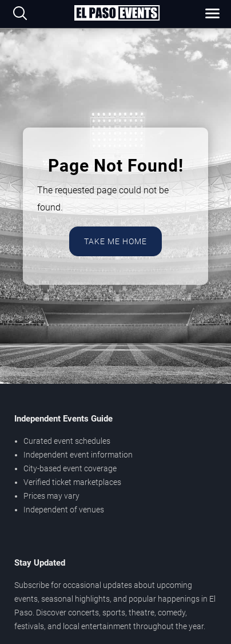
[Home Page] (117, 14)
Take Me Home (115, 241)
